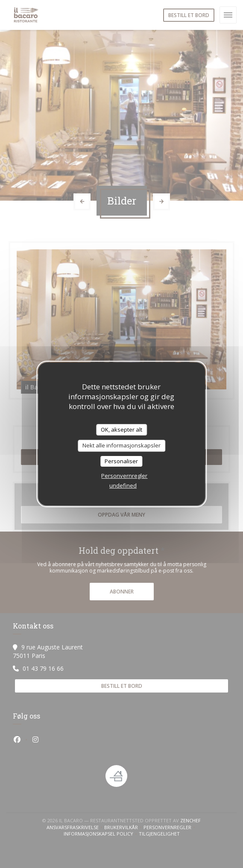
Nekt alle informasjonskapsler (122, 445)
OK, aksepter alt (122, 430)
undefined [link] (123, 485)
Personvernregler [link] (124, 476)
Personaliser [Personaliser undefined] (121, 461)
